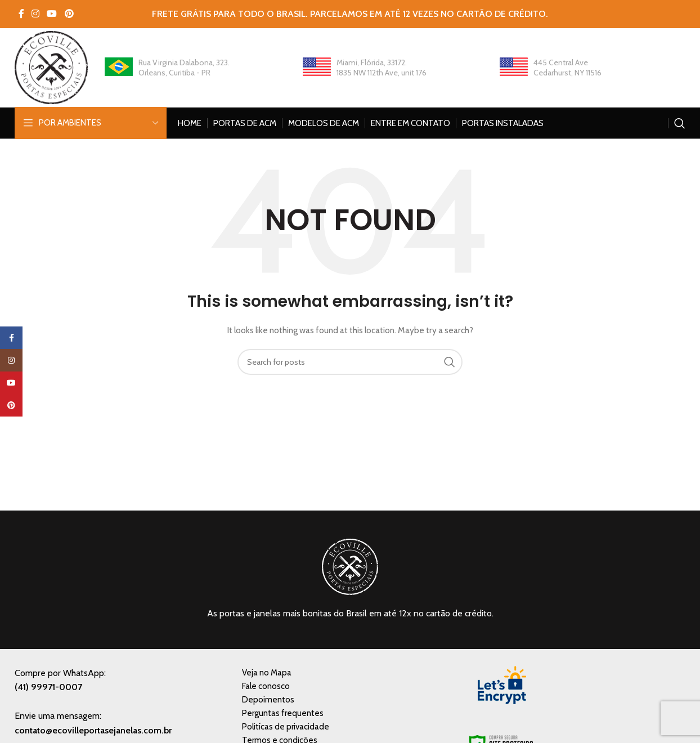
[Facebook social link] (21, 14)
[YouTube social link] (52, 14)
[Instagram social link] (35, 14)
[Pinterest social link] (69, 14)
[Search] (680, 123)
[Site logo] (51, 66)
